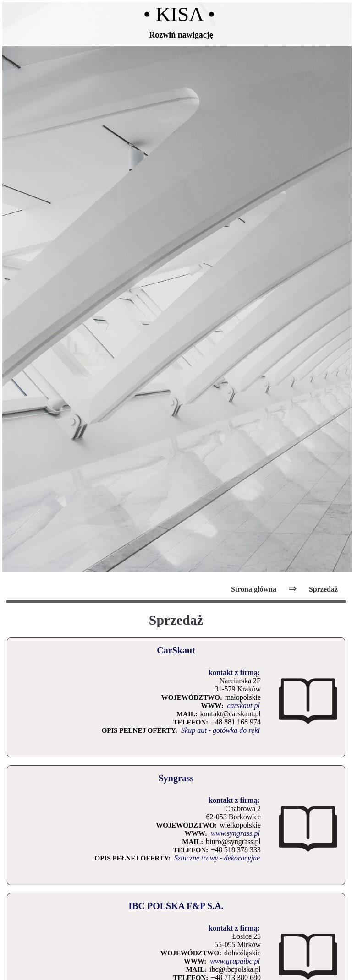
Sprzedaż (323, 589)
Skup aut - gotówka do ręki (220, 730)
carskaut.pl (243, 705)
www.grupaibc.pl (235, 961)
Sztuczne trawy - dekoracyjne (217, 858)
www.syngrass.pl (235, 833)
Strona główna (254, 589)
